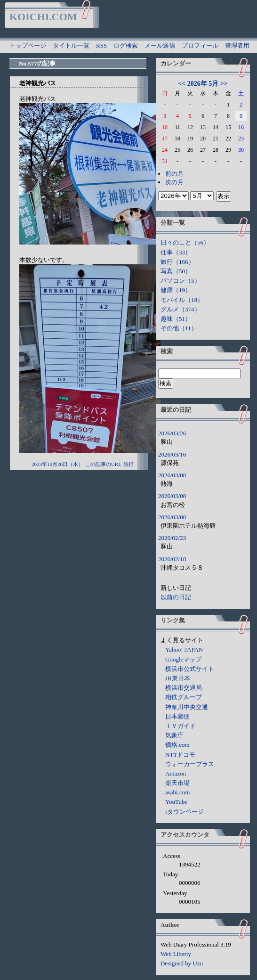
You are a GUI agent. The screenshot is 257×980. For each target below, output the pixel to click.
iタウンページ (185, 812)
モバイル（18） (182, 300)
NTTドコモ (180, 755)
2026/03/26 (172, 433)
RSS (101, 45)
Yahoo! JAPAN (184, 649)
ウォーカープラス (190, 764)
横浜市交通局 (184, 688)
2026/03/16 (172, 454)
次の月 (174, 182)
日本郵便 (177, 716)
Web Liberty (176, 954)
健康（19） (176, 290)
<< (182, 84)
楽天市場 (177, 783)
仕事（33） (176, 252)
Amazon (176, 773)
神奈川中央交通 (187, 707)
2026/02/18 (172, 559)
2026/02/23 (172, 538)
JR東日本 (178, 678)
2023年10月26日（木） (57, 464)
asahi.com (177, 792)
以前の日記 (176, 597)
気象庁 (174, 735)
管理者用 (237, 45)
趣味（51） (176, 319)
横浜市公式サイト (190, 669)
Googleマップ (183, 659)
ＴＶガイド (181, 726)
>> (224, 84)
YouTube (176, 802)
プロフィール (200, 45)
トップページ (28, 45)
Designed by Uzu (182, 963)
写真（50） (176, 271)
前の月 (174, 174)
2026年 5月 (203, 84)
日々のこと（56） (185, 242)
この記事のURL (103, 464)
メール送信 (160, 45)
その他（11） (179, 328)
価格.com (177, 745)
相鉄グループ (184, 697)
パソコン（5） (181, 281)
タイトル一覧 (71, 45)
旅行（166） (177, 262)
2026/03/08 (172, 475)
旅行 (128, 464)
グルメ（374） (181, 309)
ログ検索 (126, 45)
